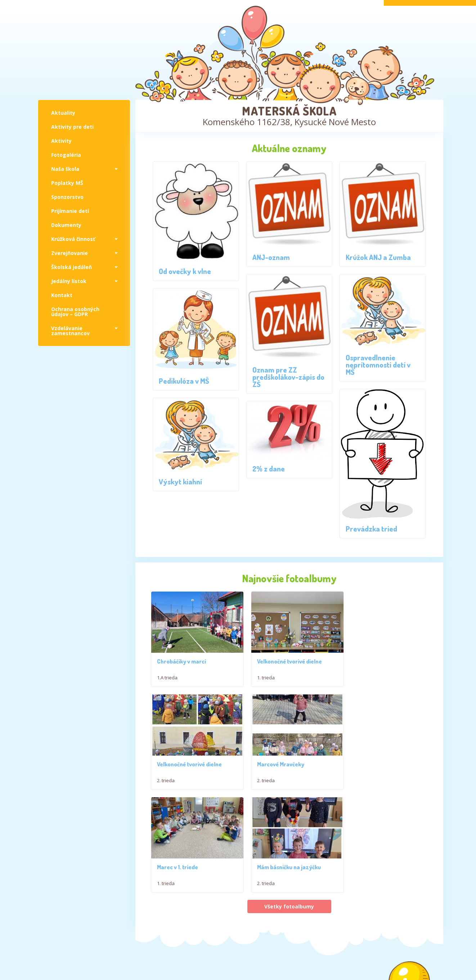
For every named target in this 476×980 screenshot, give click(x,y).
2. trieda (355, 678)
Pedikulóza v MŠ (184, 381)
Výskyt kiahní (180, 482)
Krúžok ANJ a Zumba (378, 257)
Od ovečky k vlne (185, 271)
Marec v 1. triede (272, 766)
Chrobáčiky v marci (181, 662)
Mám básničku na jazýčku (378, 766)
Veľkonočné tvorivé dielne (284, 662)
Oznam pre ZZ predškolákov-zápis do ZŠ (288, 377)
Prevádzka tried (371, 529)
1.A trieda (167, 678)
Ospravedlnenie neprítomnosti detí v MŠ (378, 365)
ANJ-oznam (271, 257)
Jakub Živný (426, 977)
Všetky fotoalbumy (289, 805)
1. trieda (261, 678)
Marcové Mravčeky (181, 766)
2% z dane (269, 469)
